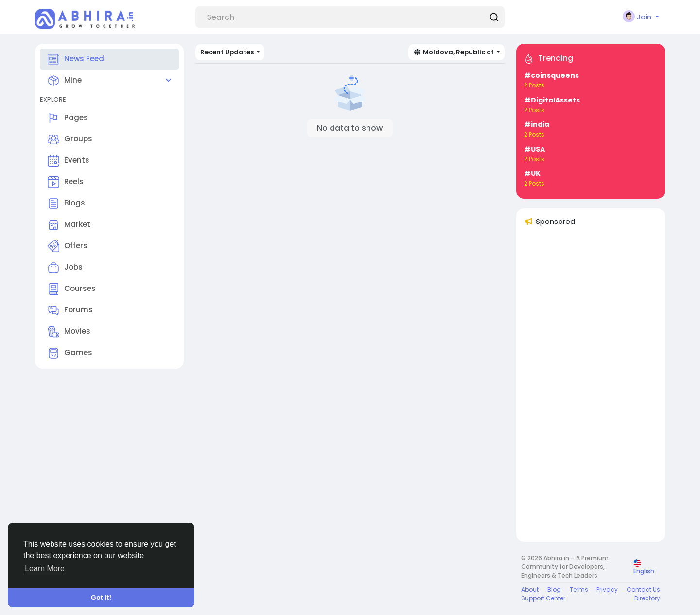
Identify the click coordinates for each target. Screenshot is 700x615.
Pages (68, 118)
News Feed (76, 59)
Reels (66, 182)
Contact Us (643, 589)
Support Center (543, 598)
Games (70, 353)
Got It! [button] (101, 598)
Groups (70, 139)
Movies (69, 332)
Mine (65, 81)
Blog (554, 589)
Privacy (607, 589)
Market (69, 225)
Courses (72, 289)
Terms (579, 589)
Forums (70, 310)
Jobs (65, 268)
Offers (68, 246)
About (530, 589)
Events (69, 161)
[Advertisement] (591, 388)
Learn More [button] (45, 569)
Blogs (66, 204)
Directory (647, 598)
